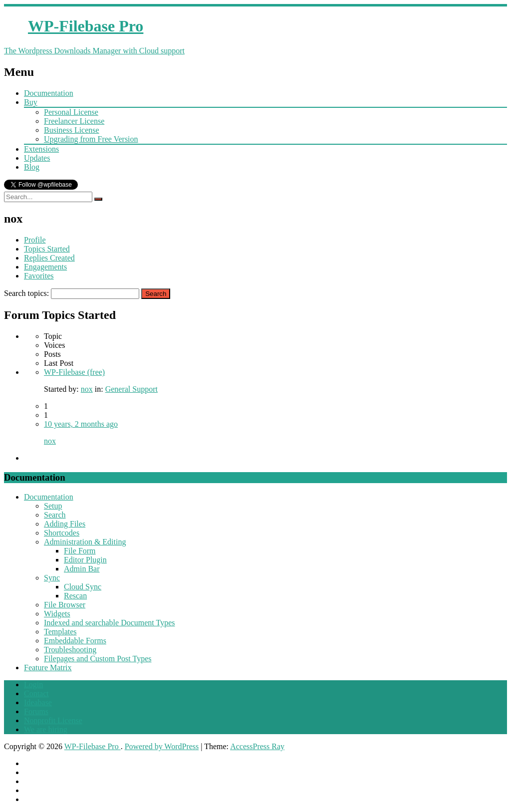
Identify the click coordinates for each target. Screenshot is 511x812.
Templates (60, 632)
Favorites (39, 276)
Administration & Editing (85, 542)
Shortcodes (62, 533)
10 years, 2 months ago (81, 424)
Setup (53, 506)
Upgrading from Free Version (91, 139)
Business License (72, 130)
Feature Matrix (48, 668)
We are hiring (46, 729)
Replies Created (49, 258)
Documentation (49, 93)
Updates (37, 158)
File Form (80, 551)
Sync (52, 578)
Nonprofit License (53, 720)
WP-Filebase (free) (74, 372)
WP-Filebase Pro (93, 746)
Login (33, 684)
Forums (36, 711)
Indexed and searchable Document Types (109, 623)
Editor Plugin (85, 560)
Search (55, 515)
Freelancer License (74, 121)
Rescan (75, 596)
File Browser (65, 605)
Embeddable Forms (75, 641)
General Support (131, 389)
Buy (31, 102)
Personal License (71, 112)
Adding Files (65, 524)
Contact (36, 693)
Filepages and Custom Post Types (98, 659)
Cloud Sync (83, 587)
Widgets (57, 614)
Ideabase (38, 702)
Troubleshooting (70, 650)
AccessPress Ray (257, 746)
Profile (35, 240)
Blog (32, 167)
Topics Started (47, 249)
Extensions (41, 149)
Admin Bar (82, 569)
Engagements (45, 267)
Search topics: (26, 293)
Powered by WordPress (162, 746)
